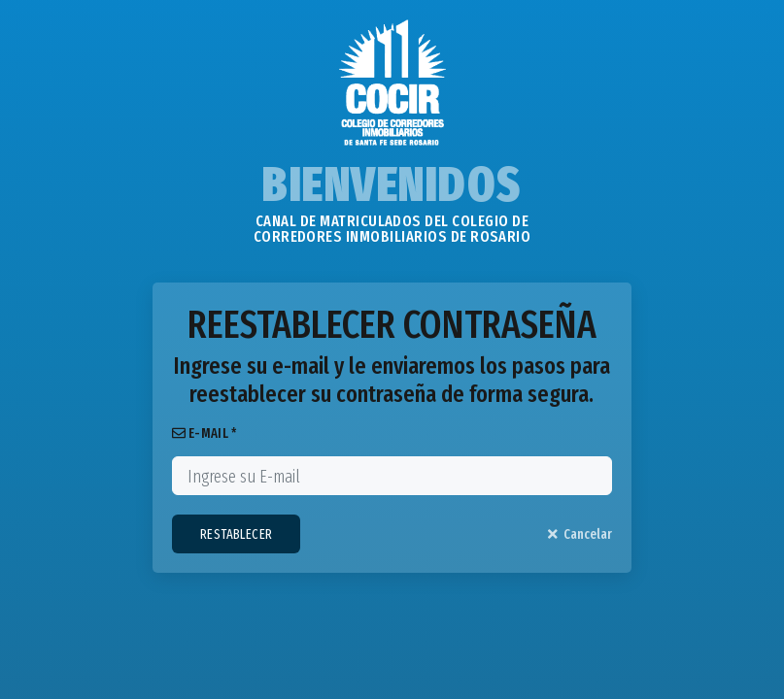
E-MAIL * (205, 433)
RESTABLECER (237, 534)
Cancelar (580, 534)
